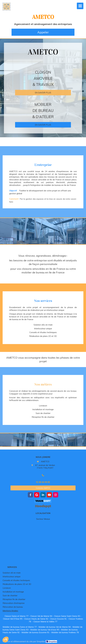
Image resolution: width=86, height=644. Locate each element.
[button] (6, 640)
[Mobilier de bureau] (43, 121)
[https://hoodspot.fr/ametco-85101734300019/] (43, 506)
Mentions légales (10, 611)
